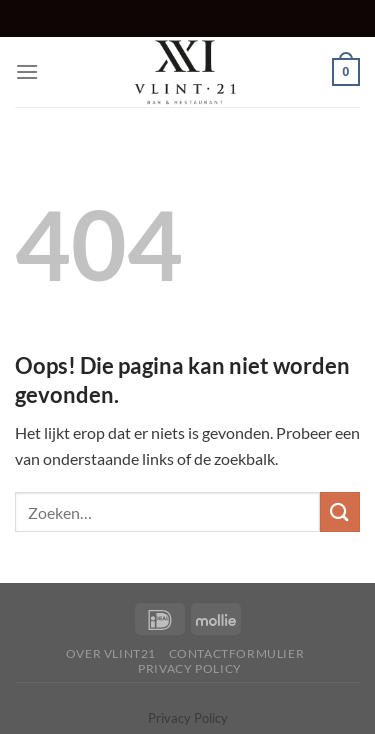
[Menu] (27, 71)
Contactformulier (237, 653)
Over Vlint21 (111, 653)
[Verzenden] (340, 511)
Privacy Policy (190, 668)
